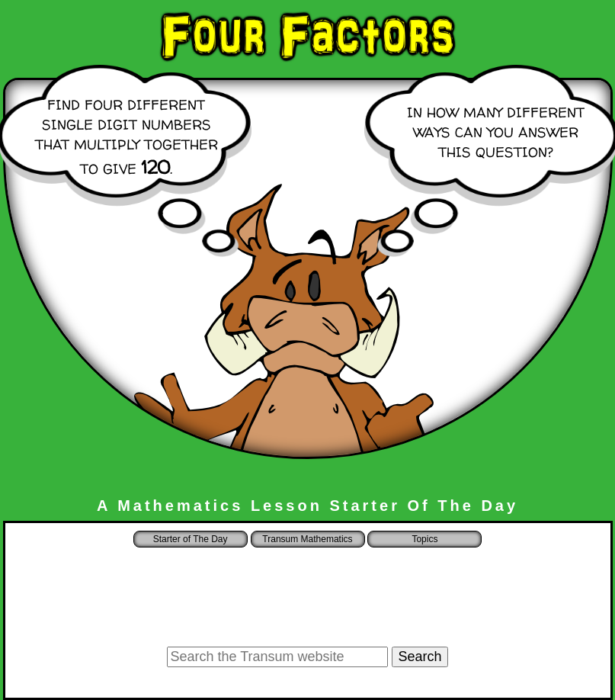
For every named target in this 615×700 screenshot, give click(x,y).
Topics (424, 539)
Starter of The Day (191, 539)
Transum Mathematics (307, 539)
